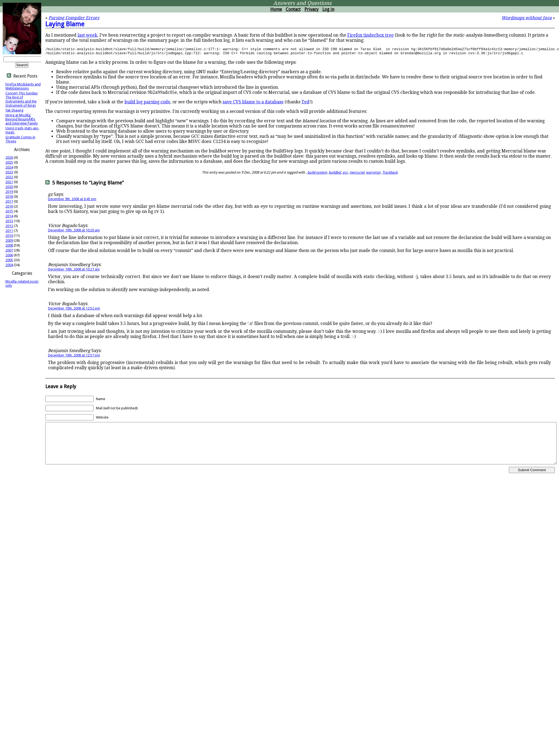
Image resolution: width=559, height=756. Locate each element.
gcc (345, 174)
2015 (9, 211)
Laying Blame (65, 24)
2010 (9, 236)
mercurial (357, 174)
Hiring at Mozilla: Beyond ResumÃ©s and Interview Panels (22, 119)
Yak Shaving (14, 110)
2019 (9, 192)
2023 (9, 172)
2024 (9, 167)
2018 (9, 197)
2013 (9, 221)
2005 (9, 260)
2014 (9, 216)
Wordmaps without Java (527, 18)
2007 (9, 250)
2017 (9, 201)
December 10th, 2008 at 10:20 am (74, 232)
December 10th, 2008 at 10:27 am (74, 271)
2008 (9, 245)
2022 (9, 177)
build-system (317, 174)
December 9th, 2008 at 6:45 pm (72, 201)
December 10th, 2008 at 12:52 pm (74, 310)
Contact (293, 9)
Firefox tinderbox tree (370, 35)
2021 (9, 182)
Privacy (311, 9)
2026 (9, 157)
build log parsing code (147, 103)
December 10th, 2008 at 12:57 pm (74, 357)
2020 (9, 187)
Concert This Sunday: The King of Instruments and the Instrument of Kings (22, 99)
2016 (9, 206)
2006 (9, 255)
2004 (9, 265)
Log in (328, 9)
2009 (9, 240)
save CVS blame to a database (253, 103)
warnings (373, 174)
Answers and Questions (302, 3)
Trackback (390, 174)
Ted (305, 103)
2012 (9, 226)
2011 (9, 231)
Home (276, 9)
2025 (9, 162)
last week (87, 35)
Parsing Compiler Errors (74, 18)
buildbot (335, 174)
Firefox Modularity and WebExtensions (23, 86)
